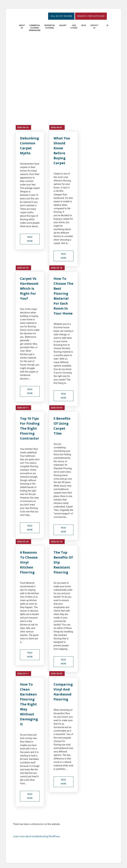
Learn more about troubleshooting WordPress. (37, 836)
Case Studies (74, 26)
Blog (84, 25)
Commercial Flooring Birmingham (35, 27)
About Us (22, 26)
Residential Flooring (50, 26)
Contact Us (94, 26)
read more (30, 239)
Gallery (63, 25)
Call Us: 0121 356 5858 (60, 16)
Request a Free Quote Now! (90, 16)
